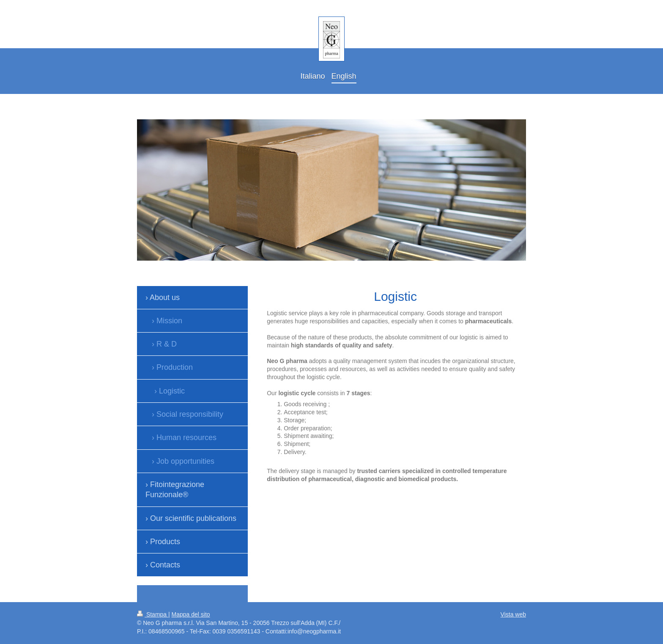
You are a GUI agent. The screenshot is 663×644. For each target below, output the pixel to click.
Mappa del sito (191, 614)
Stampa (153, 614)
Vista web (513, 614)
